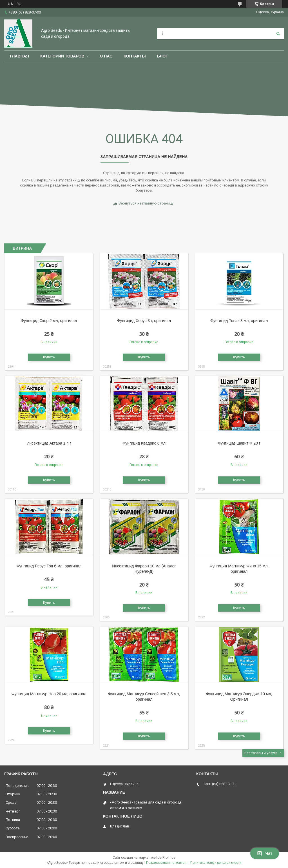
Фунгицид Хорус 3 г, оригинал (144, 321)
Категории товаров (62, 56)
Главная (19, 56)
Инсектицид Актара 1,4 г (49, 443)
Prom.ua (169, 858)
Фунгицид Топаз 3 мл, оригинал (239, 321)
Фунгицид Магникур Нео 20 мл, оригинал (49, 694)
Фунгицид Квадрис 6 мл (144, 443)
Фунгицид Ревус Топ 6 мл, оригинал (49, 566)
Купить (49, 357)
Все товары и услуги (261, 753)
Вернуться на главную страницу (146, 203)
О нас (106, 56)
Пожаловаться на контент (167, 863)
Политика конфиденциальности (216, 863)
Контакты (135, 56)
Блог (162, 56)
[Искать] (278, 34)
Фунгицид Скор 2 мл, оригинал (49, 321)
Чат (265, 853)
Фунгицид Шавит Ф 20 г (239, 443)
